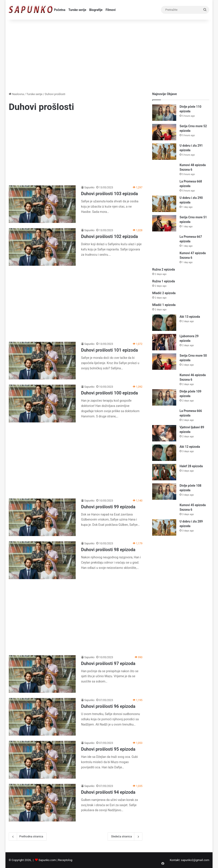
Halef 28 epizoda (191, 466)
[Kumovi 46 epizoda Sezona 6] (164, 379)
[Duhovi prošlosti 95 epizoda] (42, 760)
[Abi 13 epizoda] (164, 323)
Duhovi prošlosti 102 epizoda (110, 236)
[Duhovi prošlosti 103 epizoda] (42, 204)
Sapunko (90, 187)
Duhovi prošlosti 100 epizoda (110, 393)
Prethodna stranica (28, 837)
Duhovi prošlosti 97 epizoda (108, 663)
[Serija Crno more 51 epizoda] (164, 223)
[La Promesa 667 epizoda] (164, 241)
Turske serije (77, 10)
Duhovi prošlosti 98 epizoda (108, 550)
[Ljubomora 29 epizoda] (164, 342)
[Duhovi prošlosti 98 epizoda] (42, 560)
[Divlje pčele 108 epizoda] (164, 492)
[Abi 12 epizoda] (164, 453)
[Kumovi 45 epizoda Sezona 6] (164, 509)
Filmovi (111, 10)
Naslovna (16, 94)
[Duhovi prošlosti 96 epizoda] (42, 717)
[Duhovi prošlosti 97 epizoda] (42, 674)
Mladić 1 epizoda (164, 305)
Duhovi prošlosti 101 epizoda (110, 350)
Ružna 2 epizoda (163, 269)
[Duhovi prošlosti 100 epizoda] (42, 403)
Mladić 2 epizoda (164, 293)
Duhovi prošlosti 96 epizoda (108, 706)
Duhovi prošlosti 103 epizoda (110, 194)
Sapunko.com (47, 860)
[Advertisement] (109, 55)
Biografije (96, 10)
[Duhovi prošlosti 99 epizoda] (42, 517)
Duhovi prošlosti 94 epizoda (108, 792)
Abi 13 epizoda (190, 317)
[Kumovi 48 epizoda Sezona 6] (164, 169)
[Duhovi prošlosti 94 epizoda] (42, 803)
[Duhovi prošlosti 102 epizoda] (42, 247)
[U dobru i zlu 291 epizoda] (164, 152)
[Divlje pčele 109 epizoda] (164, 397)
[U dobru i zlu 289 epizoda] (164, 527)
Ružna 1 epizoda (163, 281)
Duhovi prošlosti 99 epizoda (108, 507)
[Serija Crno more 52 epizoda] (164, 132)
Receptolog (65, 860)
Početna (60, 10)
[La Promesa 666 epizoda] (164, 415)
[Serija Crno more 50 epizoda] (164, 362)
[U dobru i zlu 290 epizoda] (164, 204)
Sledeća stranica (125, 837)
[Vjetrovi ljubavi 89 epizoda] (164, 433)
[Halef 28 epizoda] (164, 472)
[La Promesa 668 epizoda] (164, 186)
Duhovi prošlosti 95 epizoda (108, 749)
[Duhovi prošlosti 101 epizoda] (42, 361)
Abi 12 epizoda (190, 447)
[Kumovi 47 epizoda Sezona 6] (164, 257)
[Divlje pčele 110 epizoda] (164, 113)
